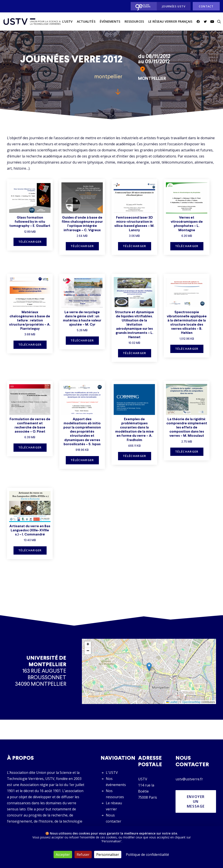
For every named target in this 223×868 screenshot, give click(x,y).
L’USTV (67, 21)
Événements (110, 21)
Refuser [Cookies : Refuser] (83, 855)
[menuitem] (143, 6)
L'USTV (112, 773)
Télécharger (30, 242)
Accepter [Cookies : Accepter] (63, 855)
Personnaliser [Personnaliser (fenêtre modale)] (108, 855)
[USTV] (32, 22)
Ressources (134, 21)
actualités (86, 21)
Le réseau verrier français (170, 21)
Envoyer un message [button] (196, 801)
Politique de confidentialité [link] (147, 855)
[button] (199, 22)
